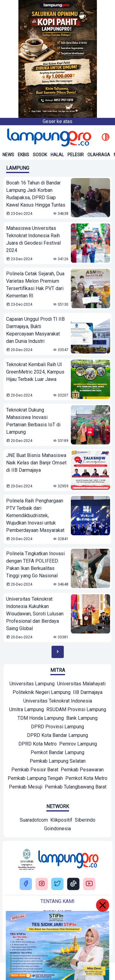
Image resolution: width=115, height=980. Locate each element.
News (8, 155)
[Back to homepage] (48, 138)
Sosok (40, 155)
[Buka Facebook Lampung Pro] (26, 884)
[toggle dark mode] (105, 138)
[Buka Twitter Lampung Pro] (57, 884)
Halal (57, 155)
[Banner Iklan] (57, 59)
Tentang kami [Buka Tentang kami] (57, 901)
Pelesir (76, 155)
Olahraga (99, 155)
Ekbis (23, 155)
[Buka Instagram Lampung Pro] (42, 884)
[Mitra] (32, 684)
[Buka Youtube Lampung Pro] (89, 884)
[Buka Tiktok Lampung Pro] (73, 884)
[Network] (34, 821)
